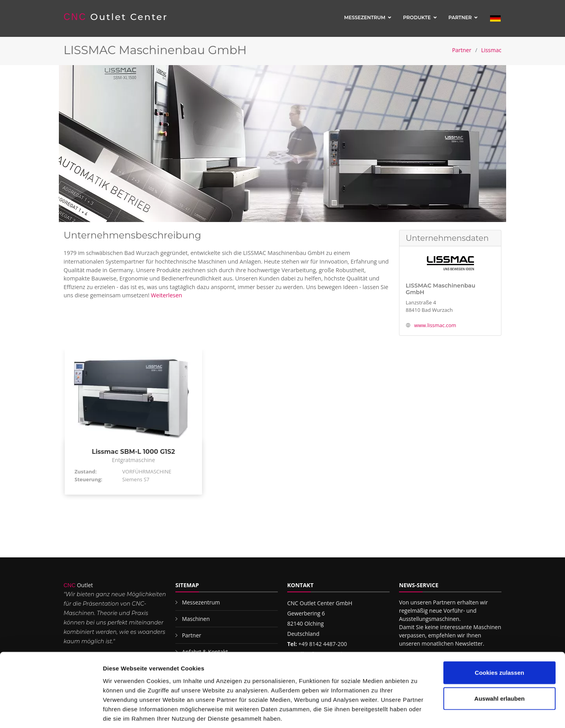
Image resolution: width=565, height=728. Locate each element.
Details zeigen (417, 713)
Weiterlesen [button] (167, 295)
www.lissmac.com (435, 325)
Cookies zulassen (499, 635)
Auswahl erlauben (499, 661)
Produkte (417, 17)
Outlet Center (116, 17)
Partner (460, 17)
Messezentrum (365, 17)
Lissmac (491, 50)
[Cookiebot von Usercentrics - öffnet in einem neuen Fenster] (51, 713)
